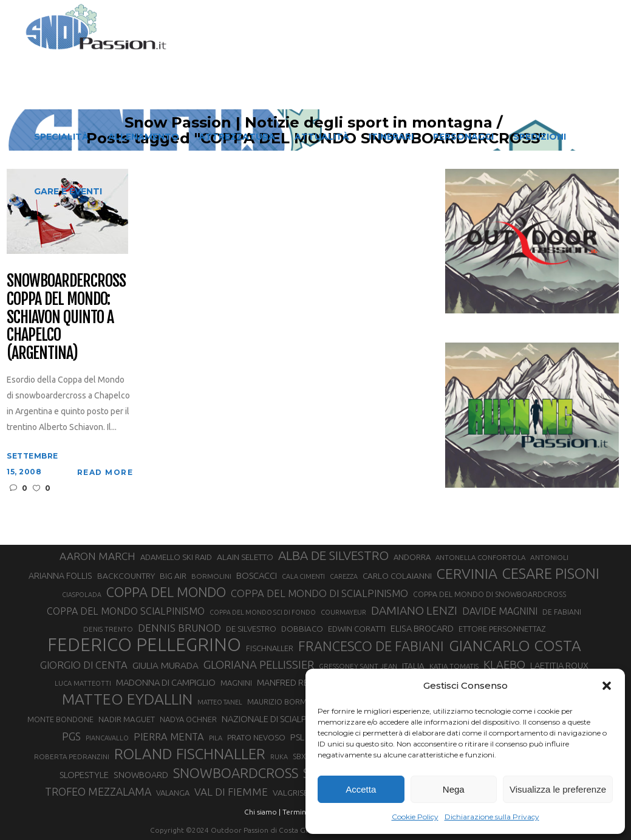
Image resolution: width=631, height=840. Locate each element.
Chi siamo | (262, 812)
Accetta (361, 789)
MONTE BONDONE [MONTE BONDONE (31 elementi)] (60, 719)
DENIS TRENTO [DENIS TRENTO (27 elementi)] (108, 629)
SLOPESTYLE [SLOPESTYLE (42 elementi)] (84, 775)
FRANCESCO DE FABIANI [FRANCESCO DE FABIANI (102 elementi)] (371, 646)
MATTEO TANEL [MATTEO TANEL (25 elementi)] (220, 702)
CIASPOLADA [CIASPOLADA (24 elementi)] (82, 595)
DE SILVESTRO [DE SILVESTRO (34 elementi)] (251, 629)
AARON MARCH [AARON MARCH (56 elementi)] (97, 556)
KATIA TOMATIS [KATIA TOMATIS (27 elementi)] (454, 666)
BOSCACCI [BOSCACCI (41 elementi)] (257, 575)
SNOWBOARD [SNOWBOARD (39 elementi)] (141, 775)
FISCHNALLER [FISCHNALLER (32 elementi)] (270, 648)
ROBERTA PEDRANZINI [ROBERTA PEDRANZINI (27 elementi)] (72, 756)
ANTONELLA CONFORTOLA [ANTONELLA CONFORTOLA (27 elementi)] (480, 557)
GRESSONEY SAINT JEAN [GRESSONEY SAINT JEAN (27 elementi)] (358, 666)
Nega (454, 789)
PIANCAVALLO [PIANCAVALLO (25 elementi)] (107, 738)
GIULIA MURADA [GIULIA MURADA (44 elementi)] (165, 665)
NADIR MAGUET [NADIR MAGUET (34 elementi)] (127, 719)
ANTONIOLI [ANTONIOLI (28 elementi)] (549, 557)
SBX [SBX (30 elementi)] (299, 756)
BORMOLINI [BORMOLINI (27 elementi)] (211, 576)
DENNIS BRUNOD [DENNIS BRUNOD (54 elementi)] (179, 628)
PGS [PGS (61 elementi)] (71, 736)
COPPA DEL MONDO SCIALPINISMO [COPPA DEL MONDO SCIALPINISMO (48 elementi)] (126, 611)
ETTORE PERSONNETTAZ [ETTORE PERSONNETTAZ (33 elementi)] (502, 629)
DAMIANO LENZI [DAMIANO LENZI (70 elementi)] (414, 610)
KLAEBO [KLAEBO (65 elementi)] (504, 664)
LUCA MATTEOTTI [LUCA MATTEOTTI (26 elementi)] (83, 683)
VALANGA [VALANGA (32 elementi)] (173, 793)
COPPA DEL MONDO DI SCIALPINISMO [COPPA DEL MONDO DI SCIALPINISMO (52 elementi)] (319, 593)
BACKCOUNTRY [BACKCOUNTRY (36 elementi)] (126, 576)
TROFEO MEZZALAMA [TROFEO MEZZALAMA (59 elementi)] (98, 791)
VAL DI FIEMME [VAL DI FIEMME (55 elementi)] (231, 792)
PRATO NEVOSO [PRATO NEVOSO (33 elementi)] (256, 737)
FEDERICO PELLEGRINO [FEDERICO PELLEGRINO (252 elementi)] (144, 645)
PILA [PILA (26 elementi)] (216, 738)
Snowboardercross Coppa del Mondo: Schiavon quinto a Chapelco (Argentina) (66, 317)
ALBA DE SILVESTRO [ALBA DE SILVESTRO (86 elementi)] (333, 555)
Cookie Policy (415, 817)
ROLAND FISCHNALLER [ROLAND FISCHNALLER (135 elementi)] (190, 754)
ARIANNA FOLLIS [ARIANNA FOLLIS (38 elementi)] (60, 576)
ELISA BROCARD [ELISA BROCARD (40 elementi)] (422, 628)
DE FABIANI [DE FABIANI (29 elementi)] (562, 612)
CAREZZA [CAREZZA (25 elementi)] (344, 576)
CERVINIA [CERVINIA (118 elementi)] (467, 573)
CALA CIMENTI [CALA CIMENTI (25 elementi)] (303, 576)
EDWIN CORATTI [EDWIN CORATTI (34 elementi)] (357, 629)
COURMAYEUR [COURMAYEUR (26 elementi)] (343, 612)
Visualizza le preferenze (558, 789)
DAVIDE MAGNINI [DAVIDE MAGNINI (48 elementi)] (500, 611)
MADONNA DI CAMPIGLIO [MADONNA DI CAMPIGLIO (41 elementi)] (166, 682)
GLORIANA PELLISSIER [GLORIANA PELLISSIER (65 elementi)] (259, 664)
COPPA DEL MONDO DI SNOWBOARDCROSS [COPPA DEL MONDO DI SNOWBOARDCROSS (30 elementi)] (489, 594)
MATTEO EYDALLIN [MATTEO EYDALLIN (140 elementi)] (127, 699)
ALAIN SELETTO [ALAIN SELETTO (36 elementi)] (245, 557)
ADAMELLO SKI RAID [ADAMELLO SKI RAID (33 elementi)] (176, 557)
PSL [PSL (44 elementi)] (297, 737)
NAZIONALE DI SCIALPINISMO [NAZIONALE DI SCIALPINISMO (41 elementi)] (278, 719)
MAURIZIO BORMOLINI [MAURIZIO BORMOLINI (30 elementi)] (286, 702)
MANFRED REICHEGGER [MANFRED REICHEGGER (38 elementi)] (303, 683)
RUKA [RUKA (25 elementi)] (279, 757)
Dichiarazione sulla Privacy (492, 817)
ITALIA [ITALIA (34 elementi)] (413, 666)
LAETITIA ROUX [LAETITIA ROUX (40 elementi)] (559, 665)
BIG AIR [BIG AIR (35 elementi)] (173, 576)
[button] (607, 686)
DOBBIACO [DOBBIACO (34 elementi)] (302, 629)
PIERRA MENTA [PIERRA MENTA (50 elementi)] (169, 737)
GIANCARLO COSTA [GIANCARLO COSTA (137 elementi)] (515, 646)
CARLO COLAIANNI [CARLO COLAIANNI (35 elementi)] (397, 576)
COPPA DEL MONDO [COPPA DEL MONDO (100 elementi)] (166, 592)
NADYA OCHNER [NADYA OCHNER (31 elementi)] (188, 719)
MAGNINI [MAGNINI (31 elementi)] (236, 683)
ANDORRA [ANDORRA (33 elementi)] (412, 557)
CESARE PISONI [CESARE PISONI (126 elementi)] (551, 573)
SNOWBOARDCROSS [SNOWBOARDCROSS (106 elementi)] (236, 773)
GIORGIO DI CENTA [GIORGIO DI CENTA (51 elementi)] (84, 665)
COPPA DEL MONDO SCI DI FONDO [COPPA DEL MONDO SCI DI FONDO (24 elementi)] (263, 612)
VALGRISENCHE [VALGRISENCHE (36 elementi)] (301, 793)
